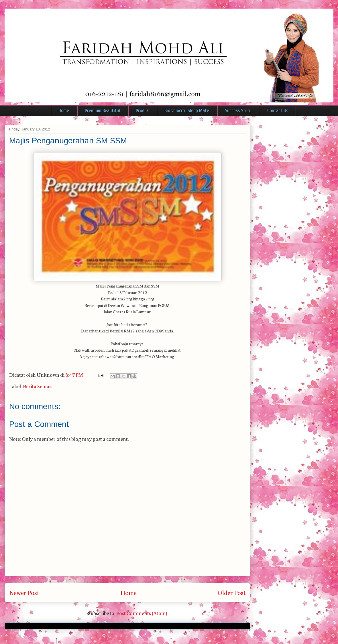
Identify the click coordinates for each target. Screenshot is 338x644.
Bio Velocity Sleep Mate (187, 111)
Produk (142, 111)
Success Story (238, 111)
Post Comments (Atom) (142, 613)
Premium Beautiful (102, 111)
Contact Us (278, 111)
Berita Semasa (38, 386)
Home (64, 111)
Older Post (232, 592)
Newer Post (24, 592)
